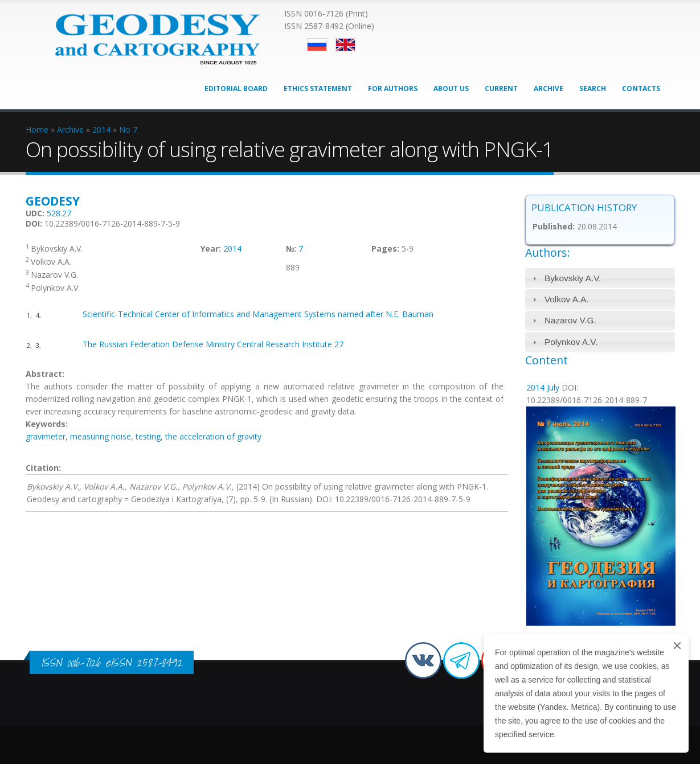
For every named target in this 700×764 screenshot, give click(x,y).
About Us (451, 89)
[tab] (600, 278)
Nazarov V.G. (570, 320)
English (345, 45)
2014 (232, 248)
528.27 (59, 213)
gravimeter (46, 436)
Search (593, 89)
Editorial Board (236, 89)
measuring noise (101, 436)
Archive (548, 89)
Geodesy (53, 201)
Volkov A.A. (567, 299)
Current (501, 89)
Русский (317, 45)
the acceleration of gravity (213, 436)
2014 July (543, 387)
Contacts (641, 89)
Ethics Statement (318, 89)
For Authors (393, 89)
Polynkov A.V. (571, 342)
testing (148, 436)
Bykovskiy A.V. (573, 278)
